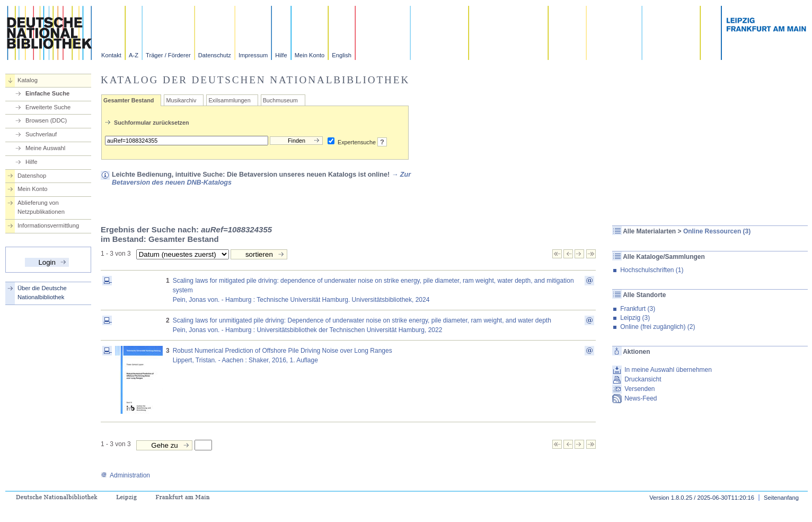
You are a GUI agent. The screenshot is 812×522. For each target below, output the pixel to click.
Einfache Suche (47, 93)
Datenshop (32, 176)
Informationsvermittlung (48, 225)
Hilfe (281, 55)
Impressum (253, 55)
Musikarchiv (181, 100)
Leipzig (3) (635, 318)
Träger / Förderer (168, 55)
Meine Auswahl (45, 148)
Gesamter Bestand (129, 100)
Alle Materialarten (649, 231)
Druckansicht (643, 379)
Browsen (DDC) (46, 120)
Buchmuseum (280, 100)
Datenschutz (215, 55)
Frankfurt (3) (638, 309)
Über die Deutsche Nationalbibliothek (42, 293)
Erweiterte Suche (48, 107)
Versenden (639, 389)
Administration (125, 475)
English (342, 55)
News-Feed (641, 398)
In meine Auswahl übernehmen (668, 370)
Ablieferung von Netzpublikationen (41, 207)
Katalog (28, 80)
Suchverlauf (41, 134)
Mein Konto (310, 55)
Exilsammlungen (229, 100)
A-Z (134, 55)
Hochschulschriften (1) (652, 270)
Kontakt (111, 55)
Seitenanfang (781, 498)
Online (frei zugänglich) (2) (657, 327)
